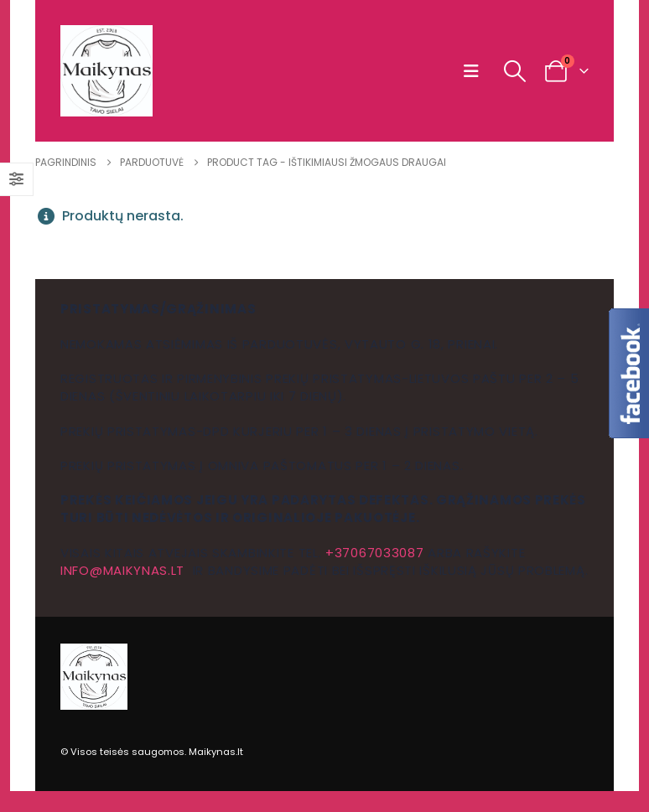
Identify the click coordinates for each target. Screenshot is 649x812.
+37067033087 (374, 553)
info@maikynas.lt (122, 570)
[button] (475, 71)
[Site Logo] (106, 71)
